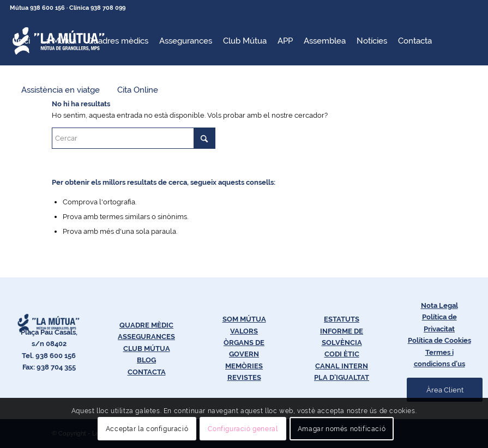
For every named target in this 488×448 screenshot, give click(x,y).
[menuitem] (23, 41)
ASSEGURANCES (146, 337)
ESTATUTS (342, 319)
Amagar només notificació (342, 429)
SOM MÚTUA (244, 319)
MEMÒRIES (244, 366)
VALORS (244, 331)
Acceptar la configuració (147, 429)
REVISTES (244, 377)
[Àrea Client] (445, 390)
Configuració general (243, 429)
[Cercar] (134, 138)
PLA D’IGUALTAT (342, 377)
